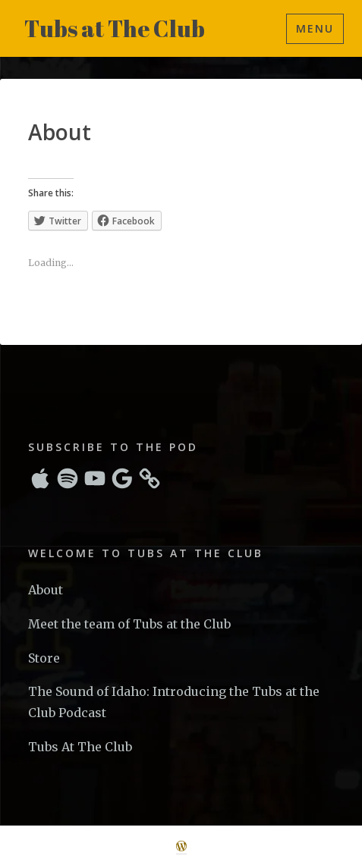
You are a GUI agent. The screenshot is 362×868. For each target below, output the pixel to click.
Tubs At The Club (80, 747)
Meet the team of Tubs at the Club (129, 624)
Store (44, 658)
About (46, 590)
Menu (315, 28)
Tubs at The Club (115, 28)
